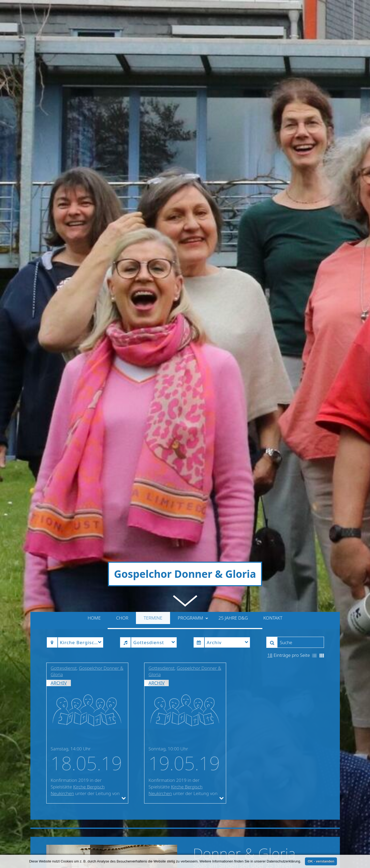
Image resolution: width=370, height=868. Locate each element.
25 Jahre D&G (233, 371)
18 (270, 408)
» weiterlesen (301, 698)
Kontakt (273, 371)
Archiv (59, 436)
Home (94, 371)
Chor (122, 371)
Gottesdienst (64, 421)
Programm (193, 371)
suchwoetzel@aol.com (123, 846)
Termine (153, 371)
